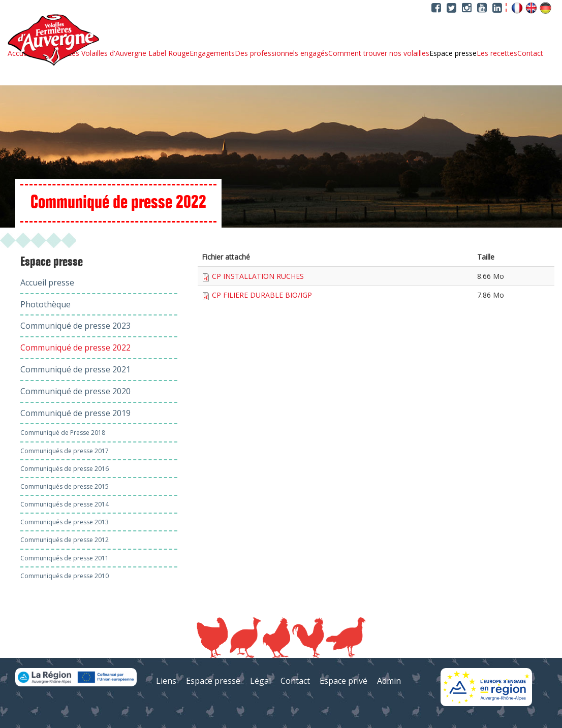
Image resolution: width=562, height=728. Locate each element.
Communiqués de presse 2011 (65, 558)
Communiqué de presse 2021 (75, 369)
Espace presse (453, 53)
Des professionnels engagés (282, 53)
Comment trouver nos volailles (379, 53)
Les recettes (497, 53)
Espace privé (344, 681)
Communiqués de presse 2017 (65, 451)
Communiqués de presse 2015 (65, 486)
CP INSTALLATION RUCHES (258, 276)
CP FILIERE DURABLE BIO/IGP (262, 295)
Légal (260, 681)
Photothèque (45, 304)
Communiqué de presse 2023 (75, 326)
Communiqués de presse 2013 (65, 522)
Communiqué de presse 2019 (75, 413)
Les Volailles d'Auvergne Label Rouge (129, 53)
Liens (166, 681)
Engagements (212, 53)
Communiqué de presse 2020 (75, 391)
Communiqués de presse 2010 (65, 576)
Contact (530, 53)
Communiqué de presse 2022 (75, 347)
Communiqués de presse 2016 (65, 469)
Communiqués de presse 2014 (65, 504)
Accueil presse (47, 282)
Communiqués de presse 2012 (65, 540)
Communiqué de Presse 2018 (63, 433)
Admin (389, 681)
